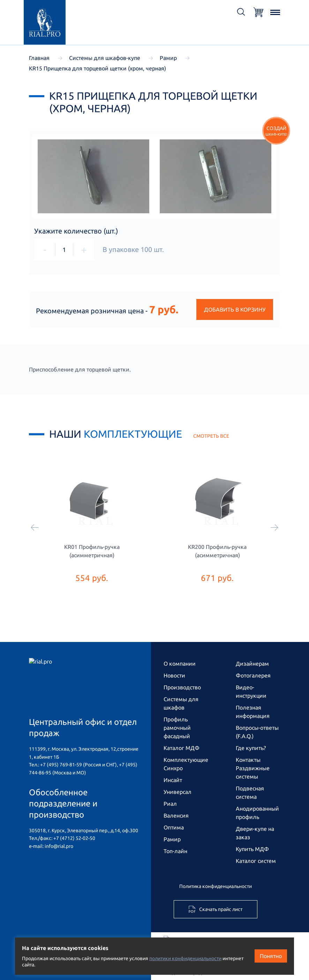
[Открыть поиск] (241, 12)
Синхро (173, 768)
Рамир (172, 839)
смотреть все (211, 436)
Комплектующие (186, 760)
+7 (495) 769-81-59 (61, 765)
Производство (182, 687)
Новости (174, 675)
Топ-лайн (175, 851)
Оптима (174, 827)
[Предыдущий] (35, 528)
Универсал (178, 792)
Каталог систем (256, 861)
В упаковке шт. (133, 250)
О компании (180, 664)
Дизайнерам (252, 664)
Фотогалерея (253, 675)
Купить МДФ (252, 849)
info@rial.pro (59, 846)
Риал (170, 804)
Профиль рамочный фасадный (177, 728)
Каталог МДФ (182, 748)
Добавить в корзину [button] (235, 309)
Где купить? (251, 748)
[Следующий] (274, 528)
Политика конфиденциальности (216, 886)
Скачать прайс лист (216, 909)
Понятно (271, 956)
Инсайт (173, 780)
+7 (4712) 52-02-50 (74, 838)
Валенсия (176, 816)
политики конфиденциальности (185, 958)
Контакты (248, 760)
